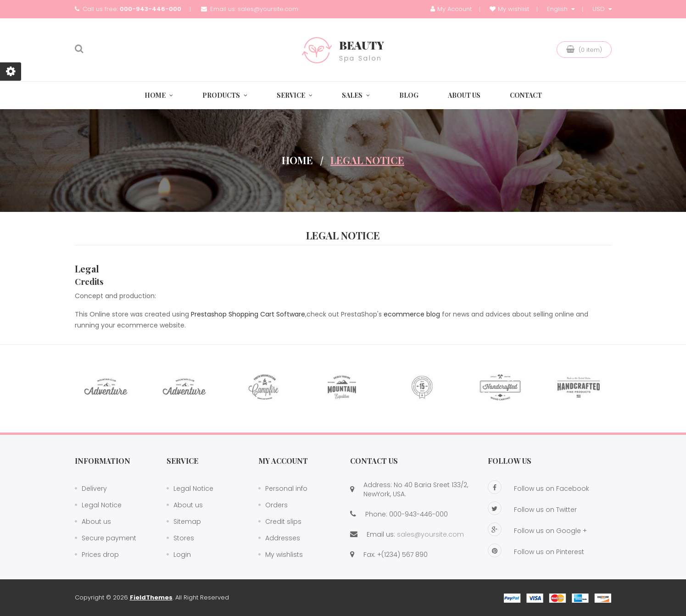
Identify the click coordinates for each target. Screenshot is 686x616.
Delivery (94, 488)
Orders (276, 505)
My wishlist (509, 9)
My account (283, 461)
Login (182, 555)
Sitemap (187, 522)
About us (96, 522)
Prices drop (100, 555)
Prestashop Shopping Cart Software (248, 314)
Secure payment (109, 538)
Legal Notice (102, 505)
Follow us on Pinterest (536, 550)
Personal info (286, 488)
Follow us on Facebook (538, 487)
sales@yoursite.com (268, 9)
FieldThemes (151, 597)
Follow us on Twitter (532, 508)
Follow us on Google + (537, 529)
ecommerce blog (412, 314)
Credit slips (283, 522)
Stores (184, 538)
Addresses (283, 538)
